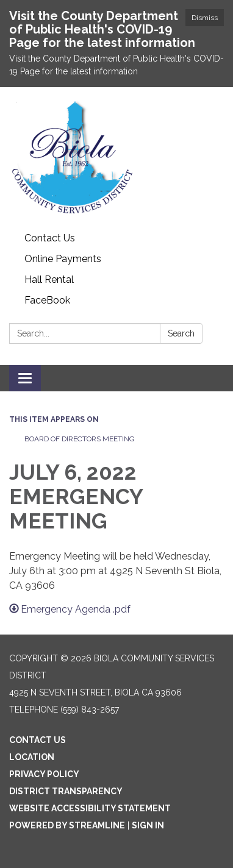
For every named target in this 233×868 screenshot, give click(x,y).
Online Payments (63, 259)
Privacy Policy (44, 774)
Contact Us (50, 238)
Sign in (148, 825)
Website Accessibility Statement (90, 808)
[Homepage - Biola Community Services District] (116, 158)
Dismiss (205, 18)
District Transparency (66, 791)
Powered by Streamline (67, 825)
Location (32, 757)
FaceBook (47, 300)
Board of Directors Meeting (80, 439)
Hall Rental (49, 279)
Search (181, 333)
